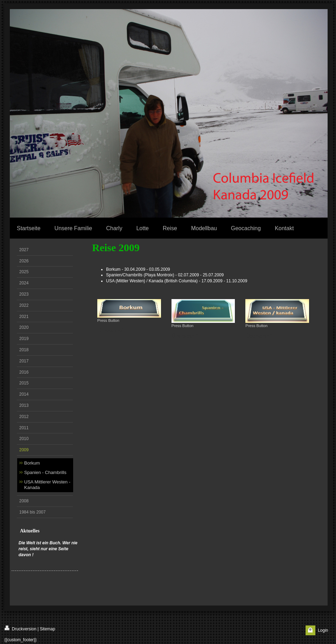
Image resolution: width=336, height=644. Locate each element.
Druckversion (20, 628)
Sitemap (48, 629)
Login (323, 630)
